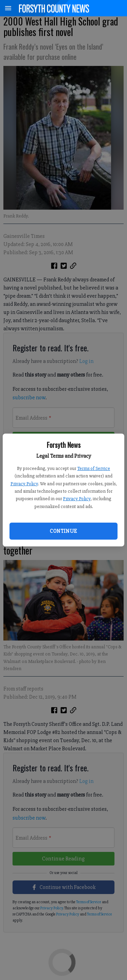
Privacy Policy (24, 484)
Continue (63, 531)
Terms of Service (94, 468)
